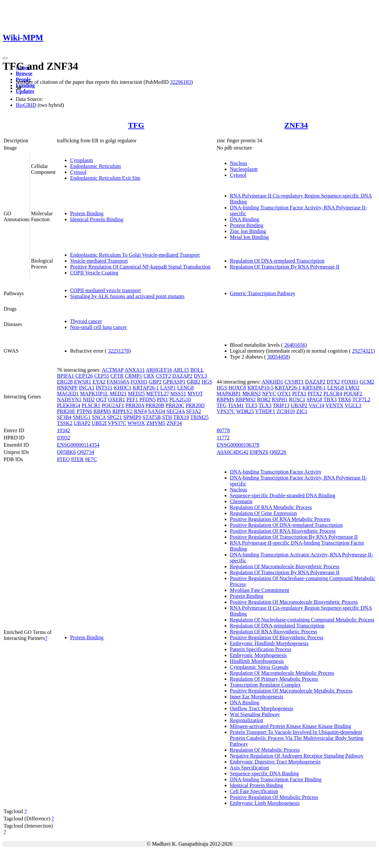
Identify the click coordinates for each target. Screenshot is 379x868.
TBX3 (330, 399)
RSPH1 (280, 399)
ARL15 (181, 370)
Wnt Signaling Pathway (255, 714)
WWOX (136, 423)
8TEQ (63, 459)
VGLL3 (353, 405)
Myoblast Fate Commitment (260, 590)
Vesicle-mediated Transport (99, 261)
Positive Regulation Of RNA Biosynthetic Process (283, 531)
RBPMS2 (246, 399)
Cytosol (78, 172)
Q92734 (86, 452)
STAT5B (152, 417)
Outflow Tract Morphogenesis (262, 708)
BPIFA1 (65, 376)
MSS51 (178, 394)
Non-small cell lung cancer (99, 327)
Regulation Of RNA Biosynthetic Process (274, 632)
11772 (223, 438)
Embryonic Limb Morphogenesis (265, 803)
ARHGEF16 (159, 370)
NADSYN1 (69, 399)
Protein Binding (87, 213)
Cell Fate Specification (254, 791)
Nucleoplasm (244, 169)
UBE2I (99, 423)
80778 (223, 430)
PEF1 (132, 399)
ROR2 (264, 399)
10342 (63, 430)
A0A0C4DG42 (233, 452)
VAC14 (316, 405)
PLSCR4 (333, 394)
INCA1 (87, 388)
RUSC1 (297, 399)
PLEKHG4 (69, 405)
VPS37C (117, 423)
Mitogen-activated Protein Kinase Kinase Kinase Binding (291, 726)
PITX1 (299, 394)
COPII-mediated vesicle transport (105, 290)
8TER (77, 459)
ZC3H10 (286, 411)
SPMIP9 (132, 417)
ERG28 (65, 382)
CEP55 (101, 376)
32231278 (118, 351)
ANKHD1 (272, 382)
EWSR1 (83, 382)
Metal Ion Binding (249, 237)
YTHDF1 (265, 411)
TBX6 (344, 399)
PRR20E (66, 411)
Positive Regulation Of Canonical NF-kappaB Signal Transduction (140, 267)
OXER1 (117, 399)
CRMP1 (134, 376)
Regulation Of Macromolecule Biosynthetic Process (285, 566)
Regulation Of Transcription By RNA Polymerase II (285, 267)
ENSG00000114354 (78, 445)
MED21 (118, 394)
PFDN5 (148, 399)
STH (167, 417)
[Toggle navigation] (5, 58)
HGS (207, 382)
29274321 (363, 351)
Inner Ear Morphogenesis (257, 697)
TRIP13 (281, 405)
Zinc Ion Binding (248, 231)
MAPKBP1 (229, 394)
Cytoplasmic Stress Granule (259, 667)
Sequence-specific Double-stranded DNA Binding (283, 495)
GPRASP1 (174, 382)
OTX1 (284, 394)
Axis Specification (250, 768)
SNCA (99, 417)
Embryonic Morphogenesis (259, 655)
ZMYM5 (156, 423)
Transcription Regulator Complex (265, 685)
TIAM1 (236, 405)
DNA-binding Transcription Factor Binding (276, 779)
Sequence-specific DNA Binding (265, 774)
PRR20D (195, 405)
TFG (136, 125)
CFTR (117, 376)
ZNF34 (296, 125)
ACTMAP (113, 370)
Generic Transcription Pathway (263, 293)
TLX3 (265, 405)
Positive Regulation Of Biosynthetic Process (277, 637)
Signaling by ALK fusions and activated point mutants (127, 296)
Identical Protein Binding (97, 219)
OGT (101, 399)
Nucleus (239, 163)
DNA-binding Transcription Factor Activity (276, 472)
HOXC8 (237, 388)
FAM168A (118, 382)
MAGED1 (68, 394)
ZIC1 (302, 411)
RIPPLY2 (122, 411)
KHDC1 (123, 388)
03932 (63, 438)
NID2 (89, 399)
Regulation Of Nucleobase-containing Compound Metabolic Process (302, 620)
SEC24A (176, 411)
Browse (24, 73)
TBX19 (181, 417)
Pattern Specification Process (261, 649)
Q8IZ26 (278, 452)
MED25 (137, 394)
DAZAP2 (182, 376)
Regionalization (247, 720)
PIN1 (163, 399)
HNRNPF (67, 388)
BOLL (197, 370)
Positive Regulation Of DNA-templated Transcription (286, 525)
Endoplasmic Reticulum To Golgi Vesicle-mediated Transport (135, 255)
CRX (149, 376)
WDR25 (245, 411)
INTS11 (104, 388)
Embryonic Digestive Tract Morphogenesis (275, 762)
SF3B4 (64, 417)
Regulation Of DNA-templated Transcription (277, 261)
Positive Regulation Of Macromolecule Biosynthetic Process (294, 602)
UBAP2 (82, 423)
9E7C (91, 459)
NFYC (269, 394)
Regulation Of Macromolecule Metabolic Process (282, 673)
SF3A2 (194, 411)
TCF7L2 (361, 399)
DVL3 (201, 376)
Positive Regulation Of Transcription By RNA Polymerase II (294, 537)
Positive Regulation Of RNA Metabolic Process (280, 519)
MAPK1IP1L (94, 394)
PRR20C (175, 405)
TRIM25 (199, 417)
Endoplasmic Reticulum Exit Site (105, 178)
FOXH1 (139, 382)
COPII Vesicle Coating (94, 273)
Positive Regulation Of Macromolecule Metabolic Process (291, 691)
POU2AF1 (113, 405)
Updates (25, 91)
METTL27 (157, 394)
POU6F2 (353, 394)
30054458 (278, 357)
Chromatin (241, 501)
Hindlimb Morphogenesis (257, 661)
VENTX (335, 405)
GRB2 (194, 382)
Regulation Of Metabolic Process (265, 750)
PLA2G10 (180, 399)
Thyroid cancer (86, 321)
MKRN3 (251, 394)
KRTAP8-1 (314, 388)
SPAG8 (314, 399)
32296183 (181, 82)
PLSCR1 (91, 405)
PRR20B (155, 405)
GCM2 (367, 382)
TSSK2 (65, 423)
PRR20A (135, 405)
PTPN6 (84, 411)
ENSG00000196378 (238, 445)
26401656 (295, 345)
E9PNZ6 (259, 452)
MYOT (195, 394)
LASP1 (168, 388)
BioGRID (26, 105)
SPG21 (114, 417)
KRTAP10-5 (261, 388)
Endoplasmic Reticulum (95, 166)
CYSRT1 (294, 382)
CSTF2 (163, 376)
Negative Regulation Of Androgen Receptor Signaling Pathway (297, 756)
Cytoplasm (81, 160)
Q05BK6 (66, 452)
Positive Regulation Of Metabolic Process (274, 797)
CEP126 (84, 376)
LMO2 (352, 388)
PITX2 (315, 394)
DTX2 (333, 382)
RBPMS (102, 411)
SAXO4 (157, 411)
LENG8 (185, 388)
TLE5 (251, 405)
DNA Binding (245, 219)
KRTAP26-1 (146, 388)
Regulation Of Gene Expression (264, 513)
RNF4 (140, 411)
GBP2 (155, 382)
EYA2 (99, 382)
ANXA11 (135, 370)
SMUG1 (82, 417)
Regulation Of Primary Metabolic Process (274, 679)
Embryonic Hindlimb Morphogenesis (269, 643)
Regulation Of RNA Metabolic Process (271, 507)
